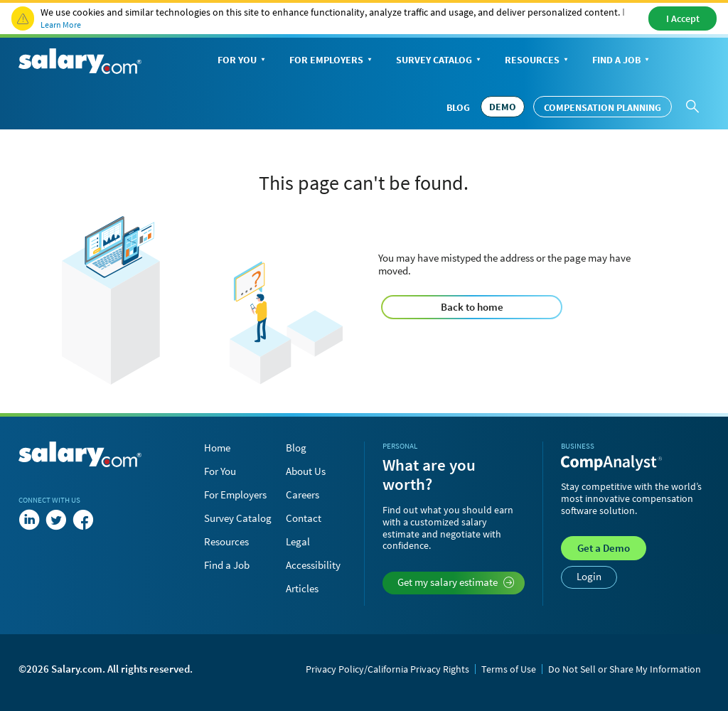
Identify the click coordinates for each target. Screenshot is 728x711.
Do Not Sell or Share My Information (625, 669)
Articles (302, 588)
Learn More (61, 25)
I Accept (683, 18)
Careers (303, 495)
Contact (304, 518)
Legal (298, 541)
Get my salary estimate (456, 582)
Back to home (472, 307)
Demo (604, 548)
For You (243, 61)
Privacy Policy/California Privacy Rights (387, 669)
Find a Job (622, 61)
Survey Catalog (440, 61)
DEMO (503, 107)
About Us (306, 471)
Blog (458, 107)
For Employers (332, 61)
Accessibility (313, 565)
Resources (538, 61)
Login (589, 576)
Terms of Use (509, 669)
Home (217, 448)
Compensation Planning (603, 107)
